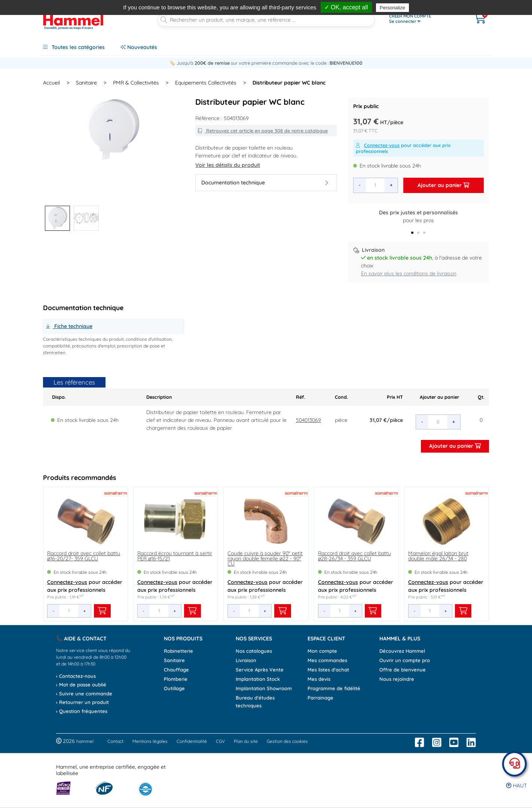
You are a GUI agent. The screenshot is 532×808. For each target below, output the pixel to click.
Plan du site (246, 741)
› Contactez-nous (76, 676)
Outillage (174, 688)
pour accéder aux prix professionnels (403, 148)
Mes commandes (327, 660)
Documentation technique (265, 183)
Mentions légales (150, 741)
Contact (115, 741)
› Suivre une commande (84, 694)
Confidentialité (192, 741)
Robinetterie (178, 651)
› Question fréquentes (82, 711)
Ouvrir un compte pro (405, 660)
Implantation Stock (258, 679)
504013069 (308, 420)
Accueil (51, 83)
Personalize (392, 8)
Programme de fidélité (334, 688)
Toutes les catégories (74, 47)
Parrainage (320, 698)
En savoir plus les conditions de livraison (409, 273)
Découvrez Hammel (402, 651)
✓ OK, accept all (346, 7)
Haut (516, 786)
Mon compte (322, 651)
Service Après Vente (260, 670)
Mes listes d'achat (328, 670)
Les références (74, 382)
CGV (220, 741)
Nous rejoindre (397, 679)
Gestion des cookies (287, 741)
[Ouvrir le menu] (423, 19)
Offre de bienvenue (403, 670)
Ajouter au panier (443, 185)
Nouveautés (139, 47)
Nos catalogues (254, 651)
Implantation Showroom (264, 688)
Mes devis (319, 679)
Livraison (246, 660)
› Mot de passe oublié (81, 685)
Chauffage (176, 670)
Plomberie (176, 679)
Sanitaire (174, 660)
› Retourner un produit (82, 702)
